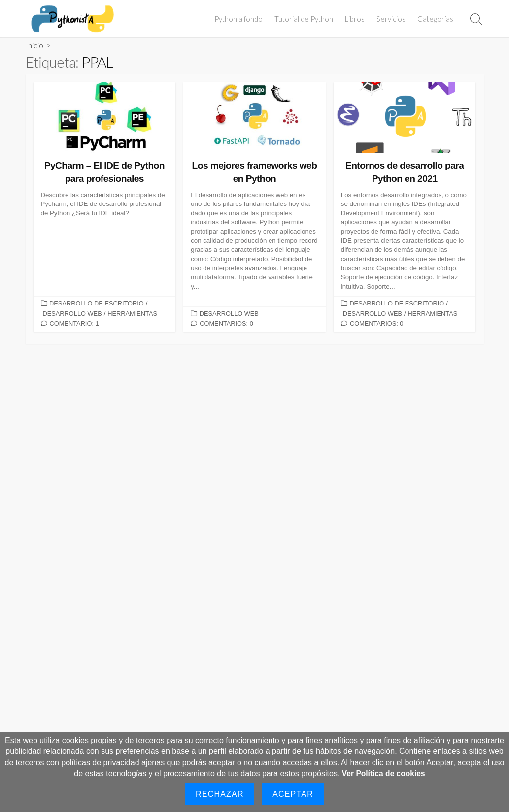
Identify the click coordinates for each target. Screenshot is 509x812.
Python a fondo (240, 19)
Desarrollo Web (72, 314)
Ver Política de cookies (384, 773)
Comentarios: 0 (226, 323)
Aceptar (293, 794)
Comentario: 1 (74, 323)
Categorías (437, 19)
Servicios (392, 19)
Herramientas (132, 314)
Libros (356, 19)
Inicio (34, 45)
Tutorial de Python (305, 19)
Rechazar (220, 794)
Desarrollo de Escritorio (97, 303)
